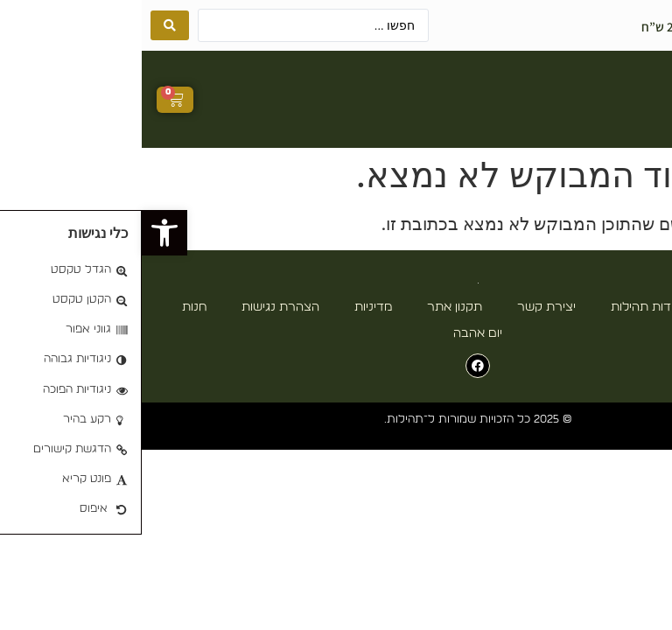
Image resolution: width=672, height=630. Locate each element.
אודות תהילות (504, 307)
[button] (552, 99)
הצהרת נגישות (139, 307)
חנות (52, 307)
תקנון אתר (313, 307)
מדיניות (231, 307)
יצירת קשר (405, 307)
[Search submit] (28, 25)
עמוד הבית (603, 307)
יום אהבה (336, 333)
